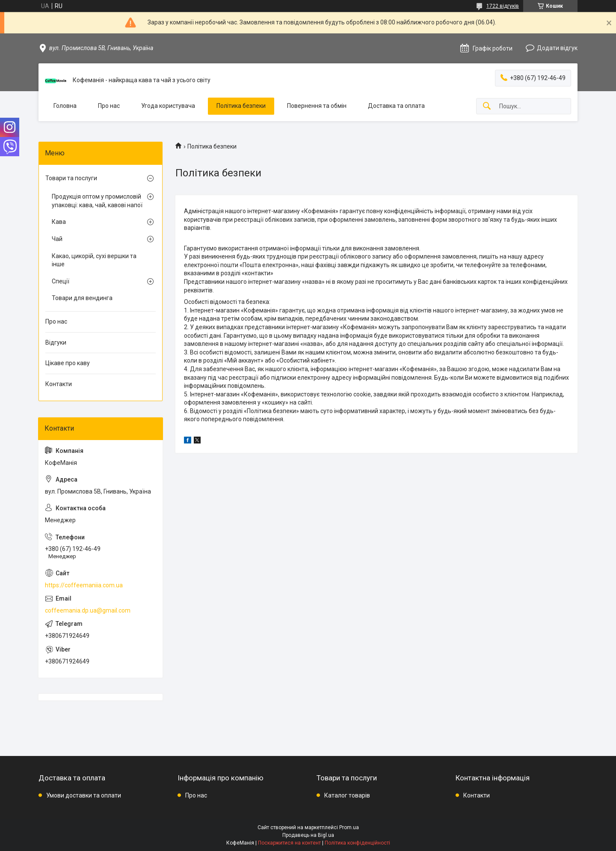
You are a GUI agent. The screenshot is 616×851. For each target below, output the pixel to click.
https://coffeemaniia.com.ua (84, 585)
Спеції (61, 281)
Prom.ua (349, 827)
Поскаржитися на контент (289, 843)
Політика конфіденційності (357, 843)
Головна (65, 106)
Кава (59, 222)
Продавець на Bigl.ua (308, 835)
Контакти (59, 384)
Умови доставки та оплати (84, 795)
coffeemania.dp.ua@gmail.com (88, 610)
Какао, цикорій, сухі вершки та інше (94, 260)
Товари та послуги (71, 178)
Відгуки (56, 342)
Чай (57, 239)
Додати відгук (557, 48)
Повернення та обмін (317, 106)
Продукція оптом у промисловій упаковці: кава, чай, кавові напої (97, 201)
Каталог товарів (347, 795)
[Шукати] (487, 106)
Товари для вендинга (82, 298)
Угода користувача (168, 106)
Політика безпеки (241, 106)
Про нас (109, 106)
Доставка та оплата (396, 106)
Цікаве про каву (68, 363)
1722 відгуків (503, 6)
